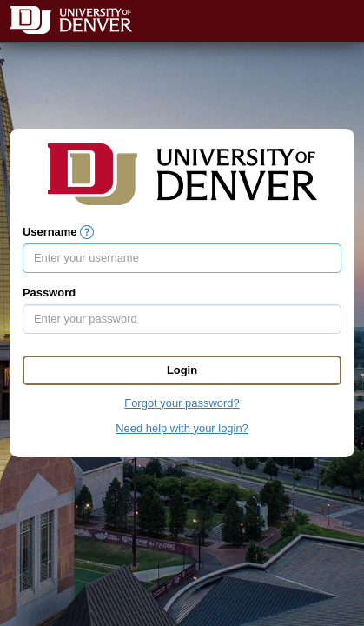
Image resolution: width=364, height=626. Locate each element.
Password (49, 293)
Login (182, 370)
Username (50, 232)
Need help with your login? (182, 428)
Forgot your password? (182, 403)
